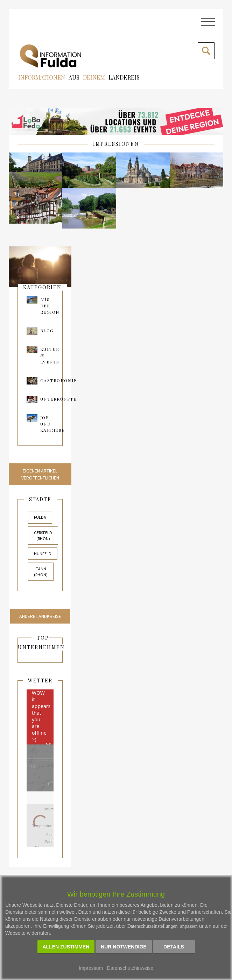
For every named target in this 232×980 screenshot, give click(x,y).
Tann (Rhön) (41, 572)
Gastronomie (59, 380)
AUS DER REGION (50, 306)
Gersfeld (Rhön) (43, 536)
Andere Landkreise (40, 616)
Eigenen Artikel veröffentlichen (40, 474)
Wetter (40, 680)
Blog (47, 331)
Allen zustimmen (66, 947)
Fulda (40, 517)
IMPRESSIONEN (116, 144)
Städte (40, 499)
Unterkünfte (58, 399)
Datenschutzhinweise (130, 968)
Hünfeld (43, 554)
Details (174, 947)
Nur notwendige (124, 947)
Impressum (91, 968)
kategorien (42, 287)
